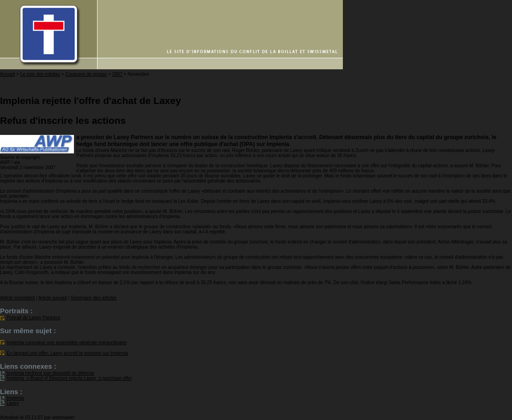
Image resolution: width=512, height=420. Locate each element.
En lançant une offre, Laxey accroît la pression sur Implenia (67, 353)
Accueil (7, 74)
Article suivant (53, 298)
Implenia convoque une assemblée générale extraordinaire (67, 343)
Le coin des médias (40, 74)
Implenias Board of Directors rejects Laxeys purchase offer (69, 378)
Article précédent (17, 298)
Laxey (13, 403)
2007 (117, 74)
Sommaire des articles (94, 298)
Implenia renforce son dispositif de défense (50, 373)
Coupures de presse (86, 74)
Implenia (15, 398)
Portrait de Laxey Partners (33, 318)
